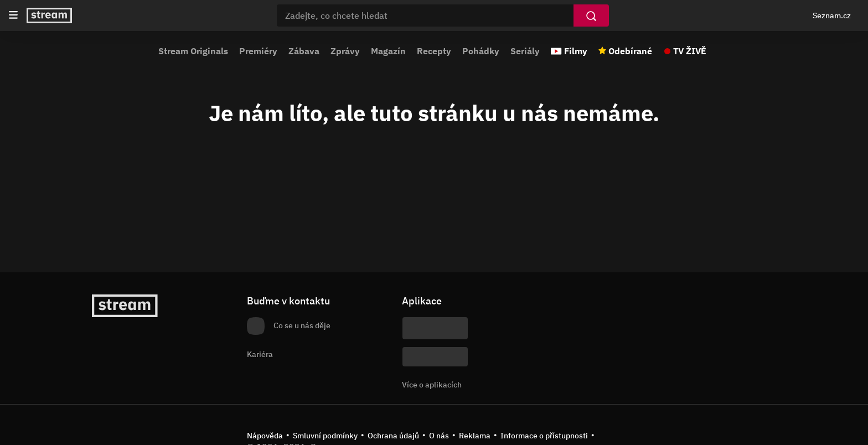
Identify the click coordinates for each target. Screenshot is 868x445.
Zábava (304, 51)
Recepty (434, 51)
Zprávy (345, 51)
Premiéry (258, 51)
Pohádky (481, 51)
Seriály (525, 51)
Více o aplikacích (432, 385)
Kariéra (260, 354)
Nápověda (265, 436)
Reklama (475, 436)
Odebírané (630, 51)
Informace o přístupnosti (544, 436)
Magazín (388, 51)
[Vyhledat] (591, 15)
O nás (439, 436)
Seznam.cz (832, 15)
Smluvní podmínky (325, 436)
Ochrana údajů (393, 436)
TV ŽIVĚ (690, 51)
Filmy (576, 51)
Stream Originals (193, 51)
